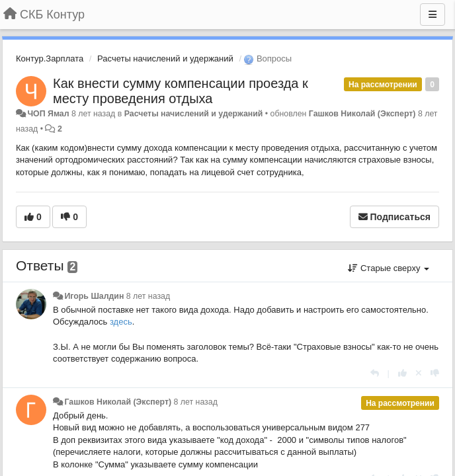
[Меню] (433, 15)
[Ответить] (375, 373)
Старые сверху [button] (389, 268)
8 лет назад (148, 296)
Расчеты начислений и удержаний (165, 59)
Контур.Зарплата (50, 59)
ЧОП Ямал (48, 114)
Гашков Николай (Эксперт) (362, 114)
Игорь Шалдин (94, 296)
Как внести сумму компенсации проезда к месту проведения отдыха (181, 91)
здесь (121, 322)
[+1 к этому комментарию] (402, 373)
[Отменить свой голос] (419, 373)
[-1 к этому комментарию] (435, 373)
